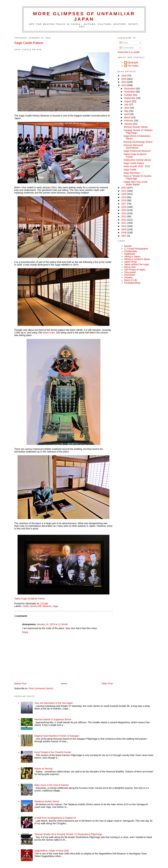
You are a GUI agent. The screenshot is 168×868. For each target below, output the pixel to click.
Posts (124, 43)
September (130, 98)
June (127, 108)
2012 (124, 220)
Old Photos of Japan (135, 270)
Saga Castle (130, 170)
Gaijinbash (130, 254)
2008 (124, 233)
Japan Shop (130, 262)
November (130, 92)
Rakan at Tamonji (43, 769)
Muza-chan (130, 267)
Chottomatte (131, 251)
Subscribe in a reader (129, 52)
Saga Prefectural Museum (137, 151)
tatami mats (49, 333)
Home (64, 684)
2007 (124, 236)
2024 (124, 82)
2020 (124, 194)
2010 (124, 226)
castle (26, 606)
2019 (124, 197)
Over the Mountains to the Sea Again (54, 703)
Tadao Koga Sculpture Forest (29, 599)
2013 (124, 216)
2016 (124, 207)
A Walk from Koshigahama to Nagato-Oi (55, 818)
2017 (124, 204)
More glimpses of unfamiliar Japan (84, 16)
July (126, 104)
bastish (128, 246)
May (127, 111)
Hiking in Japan (132, 256)
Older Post (107, 684)
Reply (25, 632)
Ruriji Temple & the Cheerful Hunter (53, 752)
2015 (124, 210)
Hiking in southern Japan (137, 259)
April (127, 114)
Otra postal (130, 272)
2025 (124, 79)
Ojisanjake (133, 62)
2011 (124, 223)
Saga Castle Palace (29, 43)
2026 (124, 76)
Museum (47, 606)
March (128, 117)
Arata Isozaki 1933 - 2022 (137, 166)
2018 (124, 200)
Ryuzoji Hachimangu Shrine (138, 142)
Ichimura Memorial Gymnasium (133, 146)
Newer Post (20, 684)
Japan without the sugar (137, 264)
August (128, 101)
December (130, 89)
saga (55, 606)
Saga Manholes (132, 173)
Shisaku (128, 277)
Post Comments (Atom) (41, 688)
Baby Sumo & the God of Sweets (52, 785)
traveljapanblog (132, 283)
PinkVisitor (130, 275)
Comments (127, 48)
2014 (124, 213)
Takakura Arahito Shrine (47, 801)
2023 (124, 85)
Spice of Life (131, 280)
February (129, 121)
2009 (124, 229)
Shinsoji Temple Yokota (136, 127)
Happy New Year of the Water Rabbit (136, 183)
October (129, 95)
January (129, 124)
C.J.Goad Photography (136, 249)
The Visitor (133, 66)
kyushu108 (36, 606)
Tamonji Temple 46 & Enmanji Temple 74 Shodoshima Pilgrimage (68, 834)
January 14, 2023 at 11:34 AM (52, 624)
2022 (124, 188)
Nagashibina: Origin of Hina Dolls (52, 851)
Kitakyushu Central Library (137, 160)
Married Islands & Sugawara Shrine (53, 719)
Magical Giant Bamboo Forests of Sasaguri (57, 736)
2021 (124, 191)
